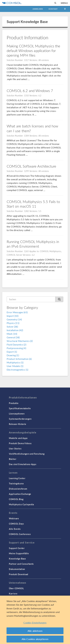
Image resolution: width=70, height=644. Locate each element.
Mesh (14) (12, 334)
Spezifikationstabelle (20, 408)
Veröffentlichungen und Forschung (27, 454)
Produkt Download (19, 574)
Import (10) (13, 316)
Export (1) (12, 352)
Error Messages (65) (17, 312)
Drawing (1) (13, 355)
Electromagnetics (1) (17, 370)
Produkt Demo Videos (20, 443)
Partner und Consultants (21, 564)
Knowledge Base (17, 559)
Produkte (14, 403)
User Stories (15, 448)
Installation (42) (15, 330)
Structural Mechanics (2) (20, 341)
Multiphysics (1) (15, 362)
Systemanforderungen (20, 419)
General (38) (13, 337)
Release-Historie (18, 424)
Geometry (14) (14, 319)
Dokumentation (17, 569)
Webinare (14, 518)
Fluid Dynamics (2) (16, 344)
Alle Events (15, 529)
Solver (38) (12, 327)
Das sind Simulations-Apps (23, 464)
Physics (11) (13, 323)
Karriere (13, 594)
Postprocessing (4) (16, 348)
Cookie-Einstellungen (35, 623)
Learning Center (17, 478)
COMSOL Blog (16, 499)
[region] (35, 620)
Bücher (13, 459)
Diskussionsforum (18, 489)
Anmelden (38, 9)
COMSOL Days (16, 524)
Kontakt (53, 9)
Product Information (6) (19, 359)
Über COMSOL (16, 588)
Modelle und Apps (18, 438)
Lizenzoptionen (17, 414)
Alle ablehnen (35, 631)
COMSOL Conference (20, 534)
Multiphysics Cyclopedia (21, 504)
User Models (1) (15, 366)
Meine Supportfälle (19, 553)
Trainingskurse (16, 483)
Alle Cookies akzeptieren (35, 639)
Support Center (17, 548)
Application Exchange (20, 494)
